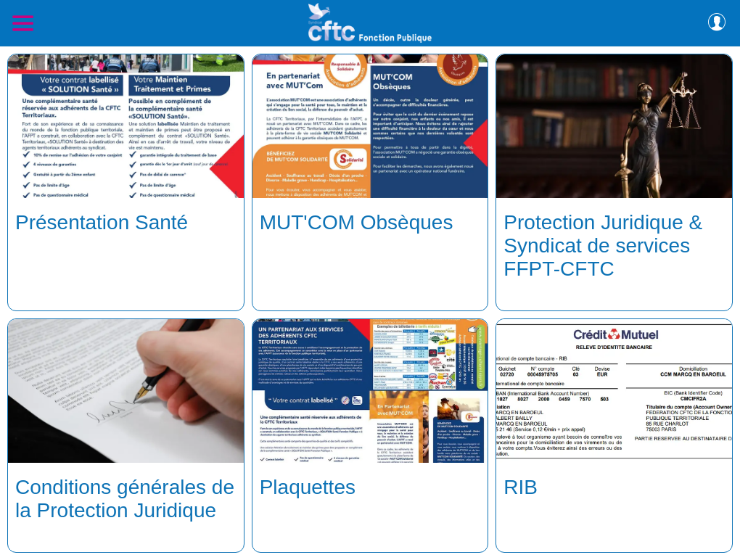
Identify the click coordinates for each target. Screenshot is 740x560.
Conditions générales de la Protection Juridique (125, 499)
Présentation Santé (102, 222)
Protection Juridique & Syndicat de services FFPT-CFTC (603, 246)
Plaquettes (308, 487)
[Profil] (717, 23)
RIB (521, 487)
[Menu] (23, 23)
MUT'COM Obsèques (357, 222)
